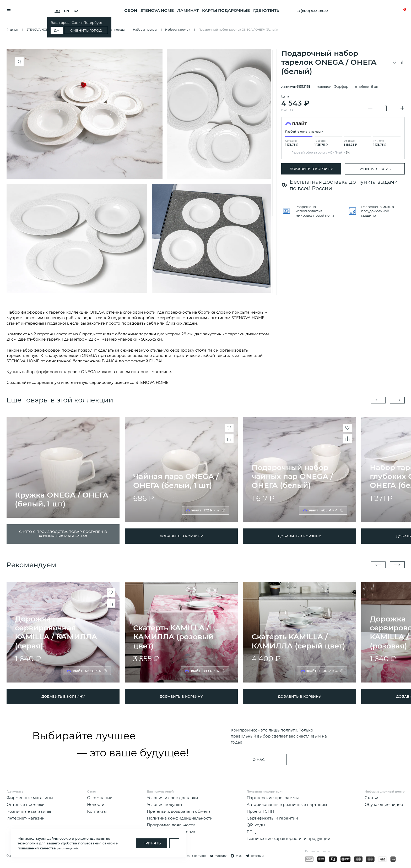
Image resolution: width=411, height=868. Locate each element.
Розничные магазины (29, 811)
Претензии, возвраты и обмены (179, 811)
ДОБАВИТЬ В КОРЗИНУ (311, 169)
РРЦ (251, 832)
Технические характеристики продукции (288, 839)
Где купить (266, 11)
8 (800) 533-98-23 (313, 11)
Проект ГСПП (260, 811)
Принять (152, 843)
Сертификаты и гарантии (272, 818)
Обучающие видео (384, 805)
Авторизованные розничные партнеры (287, 805)
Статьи (371, 798)
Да (60, 30)
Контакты (97, 811)
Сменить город (89, 30)
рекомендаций (67, 848)
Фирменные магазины (30, 798)
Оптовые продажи (26, 805)
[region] (141, 172)
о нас (259, 760)
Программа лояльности (171, 825)
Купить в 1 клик (375, 169)
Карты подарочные (226, 11)
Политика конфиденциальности (180, 818)
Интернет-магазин (26, 818)
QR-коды (256, 825)
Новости (96, 805)
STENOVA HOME (157, 11)
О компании (100, 798)
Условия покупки (164, 805)
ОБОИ (131, 11)
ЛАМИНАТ (188, 11)
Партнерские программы (273, 798)
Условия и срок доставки (172, 798)
